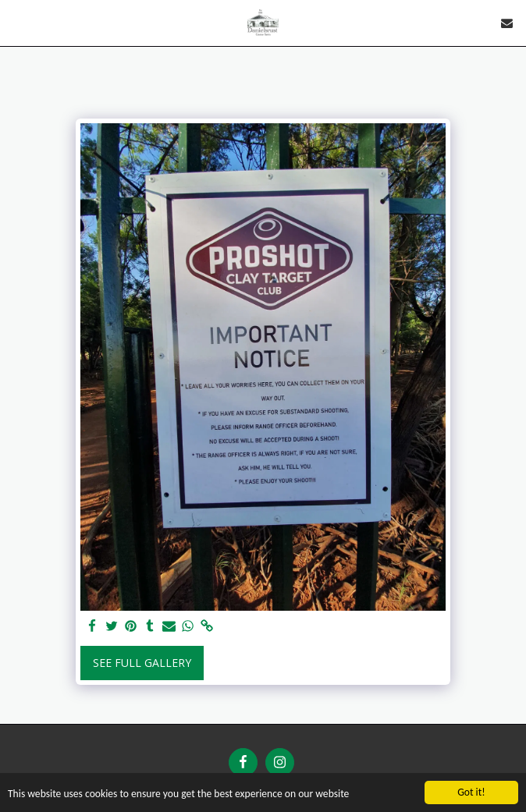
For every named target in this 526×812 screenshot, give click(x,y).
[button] (17, 22)
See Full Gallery (142, 663)
